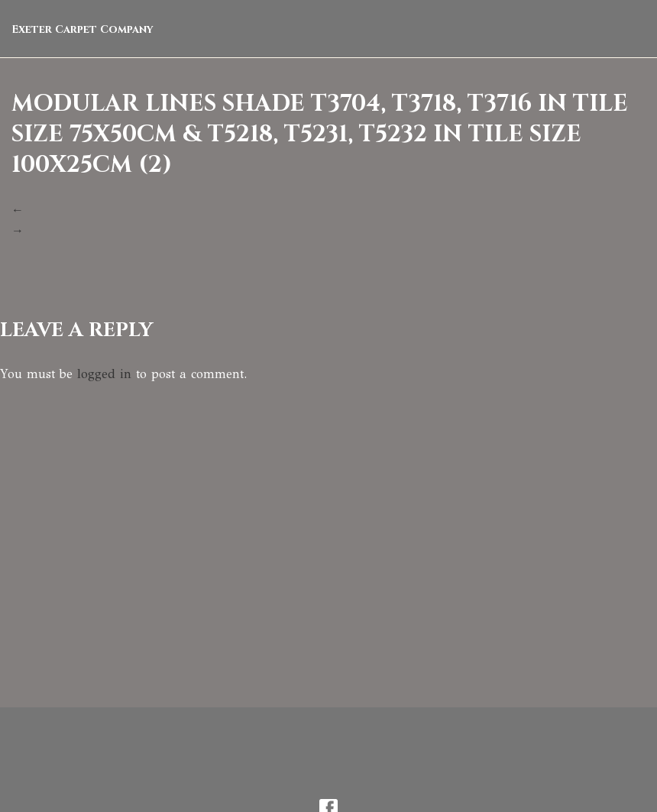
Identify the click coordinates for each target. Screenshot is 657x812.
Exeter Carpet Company (83, 29)
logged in (104, 374)
